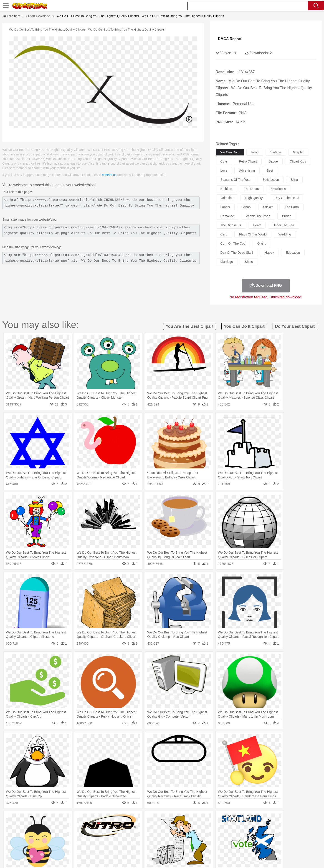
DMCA (270, 859)
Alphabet (225, 840)
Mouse (220, 826)
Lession (254, 840)
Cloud (226, 819)
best (270, 170)
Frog (162, 826)
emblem (226, 189)
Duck (120, 826)
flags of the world (253, 234)
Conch (92, 819)
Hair (167, 833)
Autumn (57, 819)
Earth (103, 819)
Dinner (179, 847)
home (158, 833)
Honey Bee (174, 826)
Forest (246, 819)
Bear (53, 826)
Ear (127, 833)
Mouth (203, 833)
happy (269, 253)
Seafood (140, 847)
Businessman (102, 833)
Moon (169, 819)
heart (257, 225)
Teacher (60, 840)
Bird (61, 826)
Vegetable (154, 847)
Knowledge (165, 840)
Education (124, 840)
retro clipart (248, 161)
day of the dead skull (237, 253)
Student (47, 840)
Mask (46, 833)
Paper (203, 840)
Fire (112, 819)
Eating (200, 847)
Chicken (92, 826)
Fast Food (92, 847)
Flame (121, 819)
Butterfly (72, 826)
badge (273, 161)
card (224, 234)
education (293, 253)
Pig (229, 826)
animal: (34, 826)
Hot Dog (236, 847)
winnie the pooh (258, 216)
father (192, 833)
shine (249, 262)
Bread (211, 847)
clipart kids (298, 161)
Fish (153, 826)
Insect (188, 826)
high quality (254, 198)
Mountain (194, 819)
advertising (247, 170)
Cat (82, 826)
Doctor (118, 833)
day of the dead (287, 198)
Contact (257, 859)
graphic (299, 152)
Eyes (135, 833)
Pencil (111, 840)
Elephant (142, 826)
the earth (292, 207)
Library (179, 840)
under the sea (283, 225)
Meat (113, 847)
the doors (251, 189)
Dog (111, 826)
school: (34, 840)
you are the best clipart (190, 326)
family (75, 833)
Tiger (251, 826)
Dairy (58, 847)
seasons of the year (236, 180)
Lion (198, 826)
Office (213, 840)
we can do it (230, 152)
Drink (80, 847)
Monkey (208, 826)
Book (71, 840)
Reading (99, 840)
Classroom (84, 840)
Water (206, 819)
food (255, 152)
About (211, 859)
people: (34, 833)
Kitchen (168, 847)
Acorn (46, 819)
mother (86, 833)
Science (191, 840)
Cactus (81, 819)
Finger (223, 833)
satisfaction (271, 180)
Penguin (239, 826)
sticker (268, 207)
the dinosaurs (231, 225)
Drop (235, 819)
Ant (45, 826)
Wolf (271, 826)
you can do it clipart (244, 326)
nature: (33, 819)
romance (227, 216)
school (247, 207)
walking (146, 833)
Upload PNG (287, 859)
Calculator (240, 840)
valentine (227, 198)
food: (32, 846)
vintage (276, 152)
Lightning (157, 819)
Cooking (223, 847)
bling (294, 180)
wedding (285, 234)
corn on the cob (233, 243)
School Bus (140, 840)
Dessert (69, 847)
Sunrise (181, 819)
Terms (223, 859)
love (224, 170)
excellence (278, 189)
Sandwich (125, 847)
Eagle (130, 826)
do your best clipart (295, 326)
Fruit (104, 847)
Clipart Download (38, 16)
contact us (109, 175)
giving (262, 243)
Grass (145, 819)
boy (183, 833)
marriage (227, 262)
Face (213, 833)
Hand (233, 833)
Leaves (69, 819)
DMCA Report (230, 39)
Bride (65, 833)
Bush (216, 819)
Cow (103, 826)
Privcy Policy (239, 859)
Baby (55, 833)
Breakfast (46, 847)
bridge (287, 216)
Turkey (261, 826)
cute (224, 161)
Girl (175, 833)
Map (153, 840)
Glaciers (133, 819)
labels (225, 207)
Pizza (190, 847)
